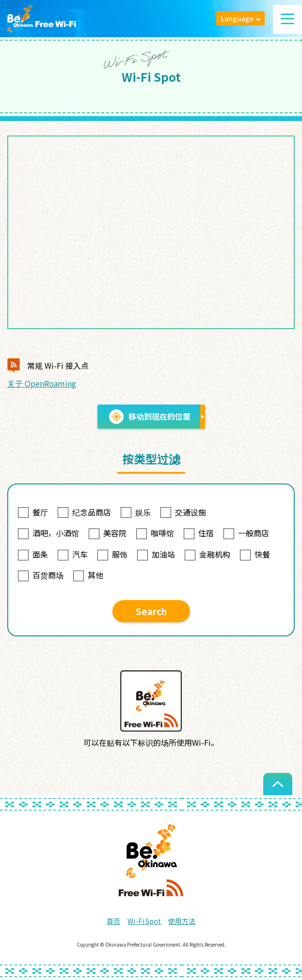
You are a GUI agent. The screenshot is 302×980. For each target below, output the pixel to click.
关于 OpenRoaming (42, 383)
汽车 (73, 554)
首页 (113, 921)
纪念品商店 (84, 512)
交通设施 (183, 512)
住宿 (199, 533)
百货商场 (41, 575)
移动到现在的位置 (150, 417)
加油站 (156, 554)
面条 (33, 554)
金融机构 (207, 554)
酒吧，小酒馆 (48, 533)
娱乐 (136, 512)
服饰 (112, 554)
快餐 (255, 554)
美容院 (108, 533)
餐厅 (33, 512)
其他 (88, 575)
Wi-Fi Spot (144, 921)
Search (151, 611)
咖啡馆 (155, 533)
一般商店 (246, 533)
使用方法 (182, 921)
